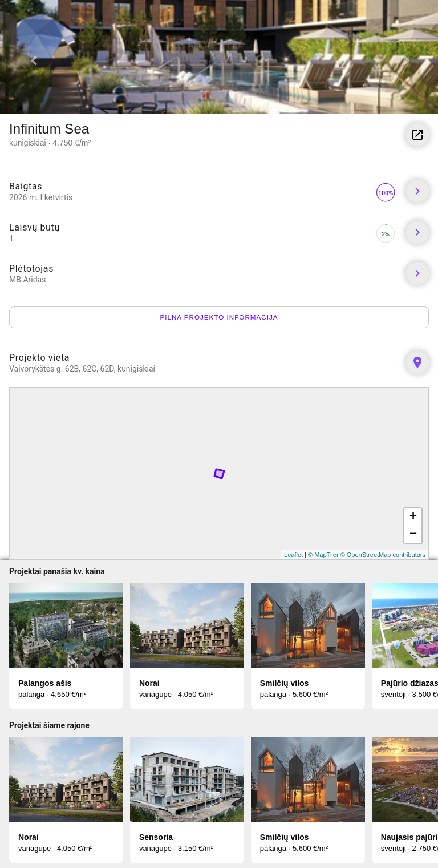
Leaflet (293, 555)
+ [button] (413, 517)
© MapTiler (323, 555)
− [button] (413, 535)
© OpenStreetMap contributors (383, 555)
